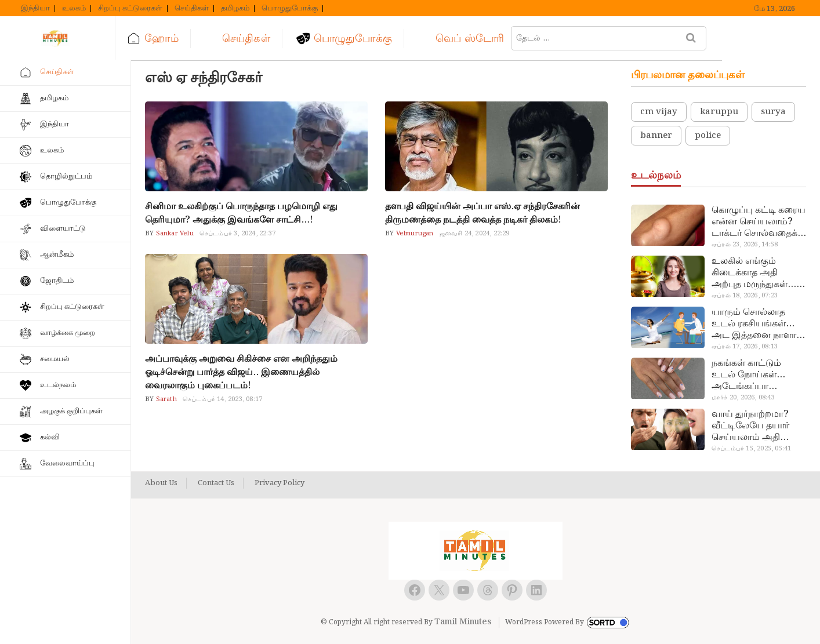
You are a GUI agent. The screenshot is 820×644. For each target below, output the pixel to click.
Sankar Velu (173, 234)
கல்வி (50, 437)
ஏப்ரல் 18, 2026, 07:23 (745, 296)
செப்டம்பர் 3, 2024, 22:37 (237, 234)
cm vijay (659, 112)
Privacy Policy (280, 483)
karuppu (719, 112)
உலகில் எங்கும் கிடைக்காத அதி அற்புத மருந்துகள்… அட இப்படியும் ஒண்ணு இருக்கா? (754, 273)
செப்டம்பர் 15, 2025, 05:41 (751, 449)
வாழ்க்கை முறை (68, 333)
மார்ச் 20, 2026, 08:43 (743, 398)
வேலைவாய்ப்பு (67, 463)
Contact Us (216, 483)
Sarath (165, 399)
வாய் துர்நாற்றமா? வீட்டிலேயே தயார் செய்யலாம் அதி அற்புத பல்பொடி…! (754, 426)
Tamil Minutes (463, 622)
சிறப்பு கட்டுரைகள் (130, 9)
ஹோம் (177, 39)
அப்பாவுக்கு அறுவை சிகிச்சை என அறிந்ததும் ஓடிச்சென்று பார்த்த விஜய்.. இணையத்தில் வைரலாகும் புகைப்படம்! (241, 372)
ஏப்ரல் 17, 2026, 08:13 (745, 347)
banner (656, 136)
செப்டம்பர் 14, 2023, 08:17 (222, 399)
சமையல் (55, 359)
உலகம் (74, 9)
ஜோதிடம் (57, 281)
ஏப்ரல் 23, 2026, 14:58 (745, 245)
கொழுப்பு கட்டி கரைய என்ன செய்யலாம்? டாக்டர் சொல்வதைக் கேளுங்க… (759, 222)
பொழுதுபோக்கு (290, 9)
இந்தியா (35, 9)
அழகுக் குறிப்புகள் (71, 411)
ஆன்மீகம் (57, 255)
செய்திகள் (192, 9)
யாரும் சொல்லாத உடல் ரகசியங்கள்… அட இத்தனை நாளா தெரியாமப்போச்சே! (754, 324)
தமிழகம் (235, 9)
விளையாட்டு (63, 229)
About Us (161, 483)
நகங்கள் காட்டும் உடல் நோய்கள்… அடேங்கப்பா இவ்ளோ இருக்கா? (751, 375)
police (708, 136)
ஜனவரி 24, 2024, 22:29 (475, 234)
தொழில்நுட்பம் (66, 177)
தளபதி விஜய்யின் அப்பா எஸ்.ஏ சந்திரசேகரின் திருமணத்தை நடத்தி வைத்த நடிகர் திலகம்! (482, 213)
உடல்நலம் (58, 385)
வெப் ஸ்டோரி (485, 39)
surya (773, 112)
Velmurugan (413, 234)
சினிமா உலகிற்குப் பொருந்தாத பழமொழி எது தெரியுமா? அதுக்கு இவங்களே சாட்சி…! (241, 213)
